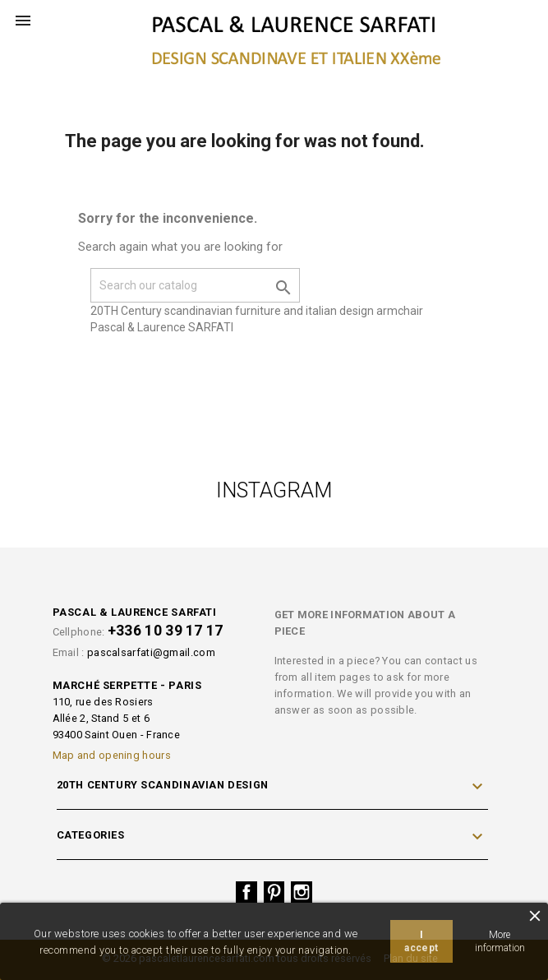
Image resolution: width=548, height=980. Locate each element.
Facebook (246, 892)
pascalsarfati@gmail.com (151, 652)
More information (500, 941)
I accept (421, 941)
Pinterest (274, 892)
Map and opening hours (112, 755)
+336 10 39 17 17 (166, 631)
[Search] (195, 285)
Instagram (302, 892)
